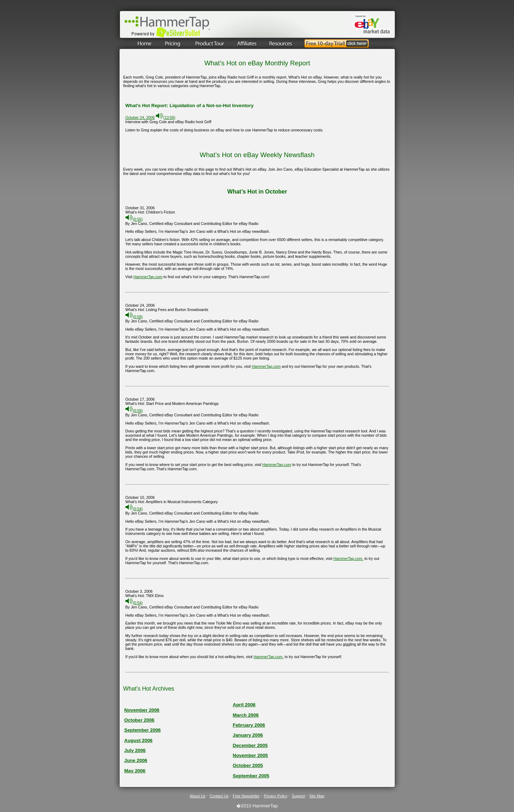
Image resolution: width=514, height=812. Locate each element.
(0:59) (134, 317)
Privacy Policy (276, 796)
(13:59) (165, 117)
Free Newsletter (246, 796)
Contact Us (219, 796)
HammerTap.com (148, 277)
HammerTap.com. (348, 558)
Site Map (317, 796)
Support (298, 796)
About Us (198, 796)
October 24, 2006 (140, 117)
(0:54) (134, 509)
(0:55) (134, 219)
